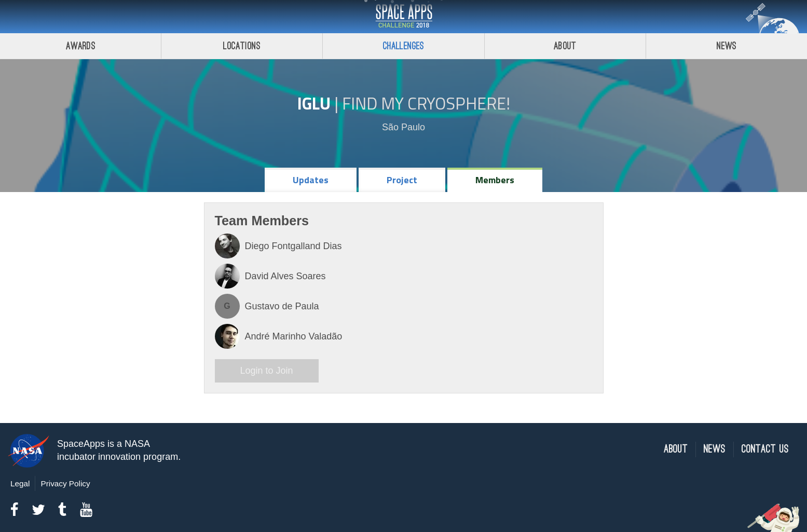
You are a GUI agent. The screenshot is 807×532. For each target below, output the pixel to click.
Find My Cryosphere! (426, 103)
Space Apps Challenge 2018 (404, 17)
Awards (81, 46)
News (715, 449)
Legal (20, 483)
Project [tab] (402, 180)
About (565, 46)
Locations (242, 46)
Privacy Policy (65, 483)
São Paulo (404, 127)
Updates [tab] (311, 180)
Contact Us (765, 449)
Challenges (404, 46)
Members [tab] (495, 180)
